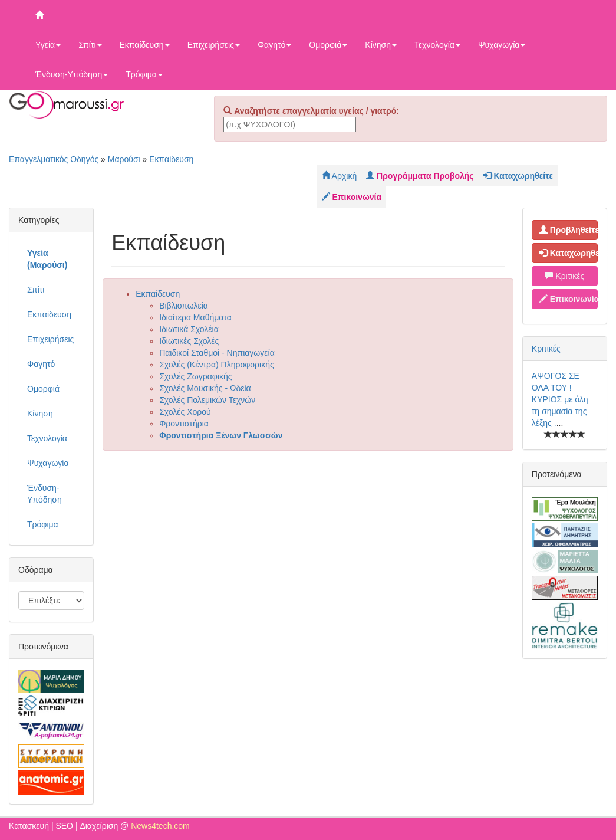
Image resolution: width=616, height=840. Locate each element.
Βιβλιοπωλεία (184, 306)
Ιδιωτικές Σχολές (189, 341)
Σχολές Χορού (185, 412)
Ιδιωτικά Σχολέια (189, 329)
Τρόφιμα (144, 74)
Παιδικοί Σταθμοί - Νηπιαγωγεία (217, 353)
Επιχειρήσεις (214, 45)
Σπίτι (90, 45)
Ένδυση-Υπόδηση (72, 74)
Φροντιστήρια (184, 424)
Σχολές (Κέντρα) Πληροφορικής (217, 365)
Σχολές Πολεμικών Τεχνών (207, 400)
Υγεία (48, 45)
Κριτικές (564, 276)
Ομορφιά (328, 45)
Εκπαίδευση (145, 45)
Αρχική (340, 176)
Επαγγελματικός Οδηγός (54, 159)
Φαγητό (274, 45)
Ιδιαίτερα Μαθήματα (195, 317)
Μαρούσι (124, 159)
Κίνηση (381, 45)
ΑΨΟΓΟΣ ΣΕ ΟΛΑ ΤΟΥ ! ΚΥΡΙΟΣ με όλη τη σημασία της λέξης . (560, 399)
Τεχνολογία (437, 45)
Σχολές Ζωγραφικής (195, 376)
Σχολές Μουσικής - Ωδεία (205, 388)
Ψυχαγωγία (502, 45)
